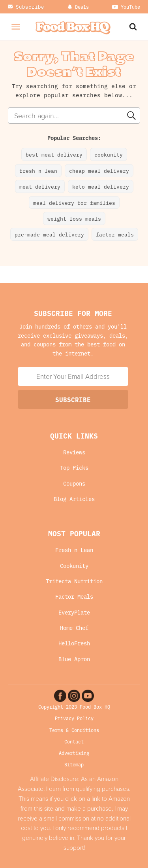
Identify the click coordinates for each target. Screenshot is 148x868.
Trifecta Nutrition (74, 581)
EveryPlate (74, 612)
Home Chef (74, 628)
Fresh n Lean (74, 550)
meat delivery (40, 186)
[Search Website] (134, 26)
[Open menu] (16, 27)
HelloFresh (74, 643)
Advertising (74, 753)
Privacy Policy (74, 718)
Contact (74, 741)
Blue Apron (74, 659)
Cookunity (74, 566)
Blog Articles (74, 499)
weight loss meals (74, 218)
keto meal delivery (101, 186)
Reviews (74, 452)
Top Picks (74, 468)
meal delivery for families (74, 202)
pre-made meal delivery (49, 234)
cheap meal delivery (99, 170)
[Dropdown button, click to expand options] (78, 7)
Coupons (74, 483)
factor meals (115, 234)
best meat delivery (54, 154)
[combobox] (74, 115)
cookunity (109, 154)
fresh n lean (38, 170)
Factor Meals (74, 597)
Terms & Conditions (74, 730)
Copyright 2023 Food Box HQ (74, 706)
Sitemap (74, 764)
